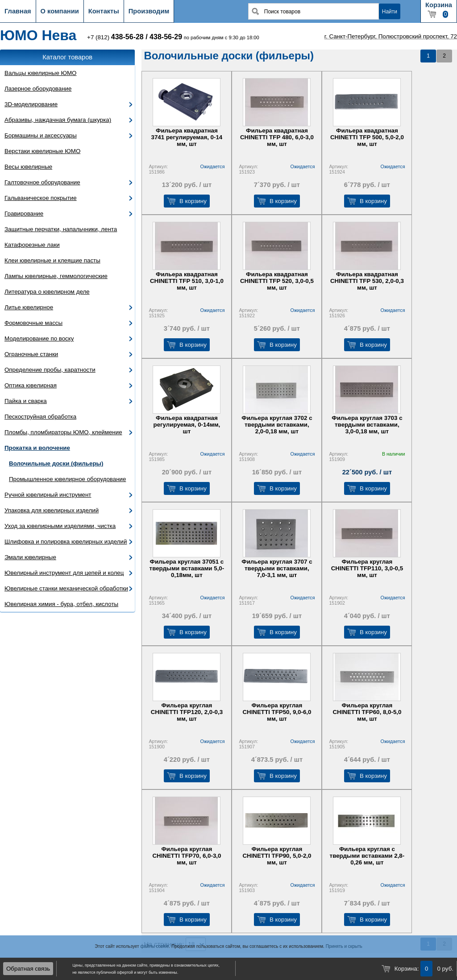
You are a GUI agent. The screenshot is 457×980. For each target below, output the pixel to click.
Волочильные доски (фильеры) (56, 463)
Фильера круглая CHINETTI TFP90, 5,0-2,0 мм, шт (277, 856)
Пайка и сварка (26, 401)
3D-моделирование (31, 104)
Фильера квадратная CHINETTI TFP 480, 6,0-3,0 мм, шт (277, 137)
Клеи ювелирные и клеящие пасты (52, 260)
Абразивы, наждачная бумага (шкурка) (58, 120)
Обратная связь (28, 969)
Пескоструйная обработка (40, 417)
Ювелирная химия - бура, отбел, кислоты (61, 604)
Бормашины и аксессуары (41, 135)
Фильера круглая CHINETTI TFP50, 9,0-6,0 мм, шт (277, 712)
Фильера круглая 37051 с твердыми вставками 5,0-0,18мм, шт (187, 568)
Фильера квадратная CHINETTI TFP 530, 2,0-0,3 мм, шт (367, 281)
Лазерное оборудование (38, 89)
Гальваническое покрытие (41, 198)
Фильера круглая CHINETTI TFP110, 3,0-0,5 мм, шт (367, 568)
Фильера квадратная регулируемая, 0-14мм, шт (187, 425)
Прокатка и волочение (37, 448)
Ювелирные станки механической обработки (66, 588)
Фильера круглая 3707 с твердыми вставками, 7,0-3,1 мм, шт (277, 568)
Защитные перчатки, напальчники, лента (61, 229)
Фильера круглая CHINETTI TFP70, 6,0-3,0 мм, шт (187, 856)
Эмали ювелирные (30, 557)
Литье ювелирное (29, 307)
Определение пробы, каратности (50, 370)
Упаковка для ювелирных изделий (52, 510)
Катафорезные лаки (32, 245)
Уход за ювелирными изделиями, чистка (60, 526)
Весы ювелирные (28, 167)
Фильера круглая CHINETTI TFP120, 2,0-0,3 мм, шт (187, 712)
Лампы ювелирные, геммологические (56, 276)
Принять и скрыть (344, 946)
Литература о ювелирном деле (47, 292)
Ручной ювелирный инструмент (48, 495)
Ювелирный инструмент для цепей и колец (64, 573)
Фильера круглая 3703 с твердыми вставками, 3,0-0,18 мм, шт (367, 425)
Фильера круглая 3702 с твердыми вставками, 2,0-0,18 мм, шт (277, 425)
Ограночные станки (31, 354)
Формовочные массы (33, 323)
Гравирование (24, 214)
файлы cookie (154, 946)
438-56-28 (127, 37)
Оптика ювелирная (31, 385)
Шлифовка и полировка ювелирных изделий (66, 542)
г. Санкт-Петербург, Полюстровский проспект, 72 (391, 36)
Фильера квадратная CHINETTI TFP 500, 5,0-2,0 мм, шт (367, 137)
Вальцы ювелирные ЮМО (40, 73)
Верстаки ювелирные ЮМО (42, 151)
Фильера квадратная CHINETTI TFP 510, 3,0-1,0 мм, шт (187, 281)
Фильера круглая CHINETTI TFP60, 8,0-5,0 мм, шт (367, 712)
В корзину (193, 201)
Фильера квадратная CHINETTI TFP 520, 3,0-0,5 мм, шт (277, 281)
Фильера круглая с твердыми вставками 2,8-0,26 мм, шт (367, 856)
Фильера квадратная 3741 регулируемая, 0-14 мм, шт (187, 137)
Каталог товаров (67, 57)
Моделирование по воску (39, 338)
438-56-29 (166, 37)
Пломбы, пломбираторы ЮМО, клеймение (63, 432)
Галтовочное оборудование (42, 182)
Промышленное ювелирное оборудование (67, 479)
